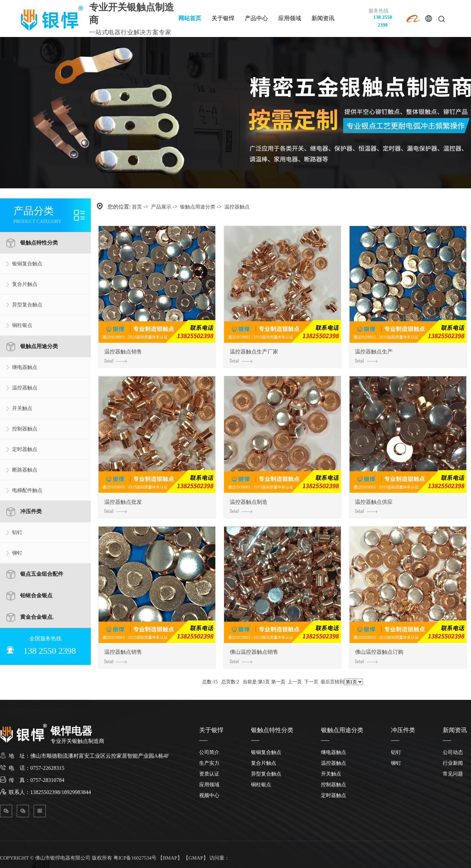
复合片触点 (25, 284)
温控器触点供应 (374, 506)
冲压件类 (31, 511)
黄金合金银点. (37, 617)
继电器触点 (25, 367)
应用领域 (290, 18)
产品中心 (256, 18)
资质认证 (209, 774)
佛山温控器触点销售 (254, 656)
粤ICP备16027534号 (135, 858)
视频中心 (209, 795)
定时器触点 (25, 449)
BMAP (170, 858)
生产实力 (209, 763)
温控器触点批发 (123, 506)
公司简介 (209, 752)
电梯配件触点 (27, 490)
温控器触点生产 (374, 356)
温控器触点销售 (123, 356)
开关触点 (22, 408)
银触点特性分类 (39, 243)
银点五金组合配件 (42, 574)
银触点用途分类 (39, 346)
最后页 (328, 682)
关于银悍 (223, 18)
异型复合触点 (27, 305)
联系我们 (200, 55)
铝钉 (17, 532)
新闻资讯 (323, 18)
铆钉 (17, 553)
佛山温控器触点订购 (379, 656)
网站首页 (190, 18)
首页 (137, 207)
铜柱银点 (22, 325)
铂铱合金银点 (36, 595)
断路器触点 (25, 470)
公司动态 (453, 752)
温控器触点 (25, 388)
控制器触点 (25, 429)
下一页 (311, 682)
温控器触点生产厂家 (254, 356)
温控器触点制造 (249, 506)
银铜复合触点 (27, 264)
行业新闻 (453, 763)
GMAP (196, 858)
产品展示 (161, 207)
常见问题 (453, 774)
